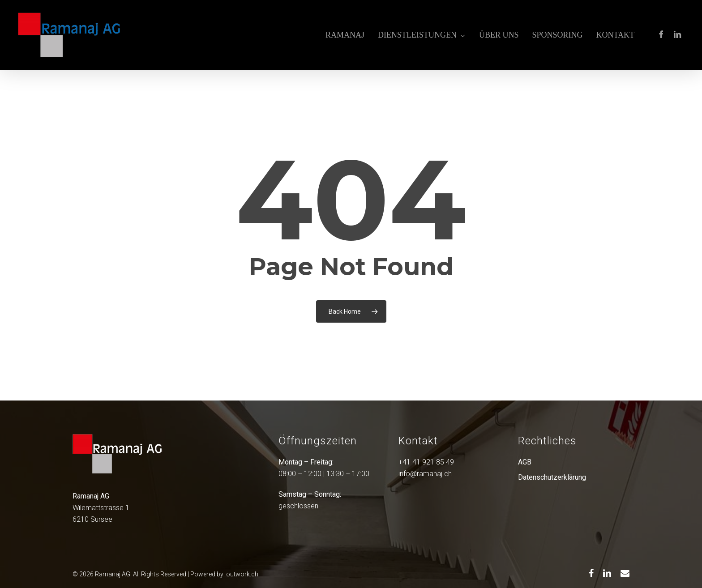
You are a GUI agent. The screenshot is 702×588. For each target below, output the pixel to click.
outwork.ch (242, 574)
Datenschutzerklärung (552, 477)
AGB (525, 462)
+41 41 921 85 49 (426, 462)
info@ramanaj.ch (425, 474)
